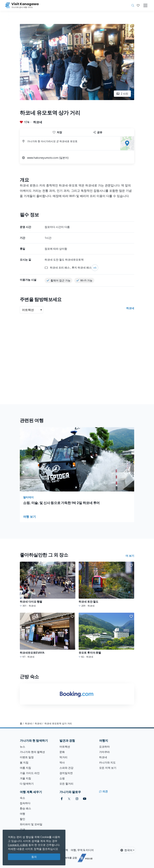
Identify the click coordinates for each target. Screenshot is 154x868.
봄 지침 (24, 762)
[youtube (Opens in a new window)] (85, 799)
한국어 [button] (126, 850)
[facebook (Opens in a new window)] (62, 799)
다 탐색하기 (27, 784)
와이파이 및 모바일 (31, 824)
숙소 (22, 798)
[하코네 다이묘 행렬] (48, 585)
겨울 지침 (25, 778)
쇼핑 (62, 778)
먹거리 (63, 757)
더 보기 (130, 556)
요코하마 (104, 747)
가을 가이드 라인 (30, 773)
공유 (98, 132)
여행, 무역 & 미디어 (82, 850)
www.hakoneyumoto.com (43, 158)
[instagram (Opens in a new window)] (77, 799)
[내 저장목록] (138, 5)
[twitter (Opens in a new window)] (69, 799)
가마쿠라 (104, 752)
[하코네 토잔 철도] (106, 585)
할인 (22, 819)
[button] (138, 5)
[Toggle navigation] (145, 5)
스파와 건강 (66, 768)
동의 (34, 857)
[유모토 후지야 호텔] (106, 636)
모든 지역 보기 (108, 768)
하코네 (38, 122)
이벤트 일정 (27, 757)
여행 (22, 814)
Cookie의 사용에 (18, 845)
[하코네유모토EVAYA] (48, 636)
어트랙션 (65, 747)
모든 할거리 (66, 784)
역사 (62, 762)
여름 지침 (25, 768)
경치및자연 (66, 773)
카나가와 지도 (107, 762)
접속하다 (25, 803)
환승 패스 (25, 808)
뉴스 (22, 747)
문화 (62, 752)
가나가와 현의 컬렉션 (32, 752)
